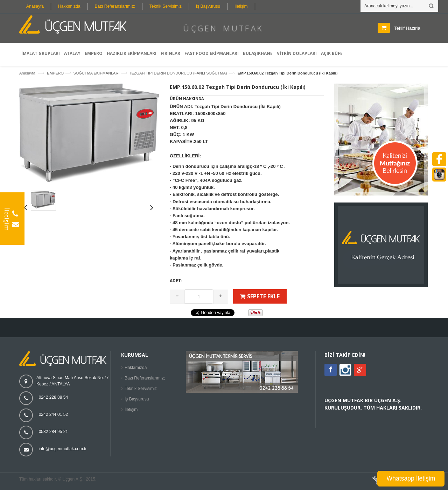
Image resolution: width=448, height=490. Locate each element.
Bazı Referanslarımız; (115, 6)
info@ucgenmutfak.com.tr (63, 449)
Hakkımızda (69, 6)
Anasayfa (35, 6)
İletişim (241, 6)
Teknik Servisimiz (166, 6)
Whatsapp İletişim (411, 478)
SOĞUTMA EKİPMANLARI (96, 73)
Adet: (176, 281)
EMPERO (55, 73)
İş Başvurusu (208, 6)
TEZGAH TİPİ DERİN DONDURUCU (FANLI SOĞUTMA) (178, 73)
